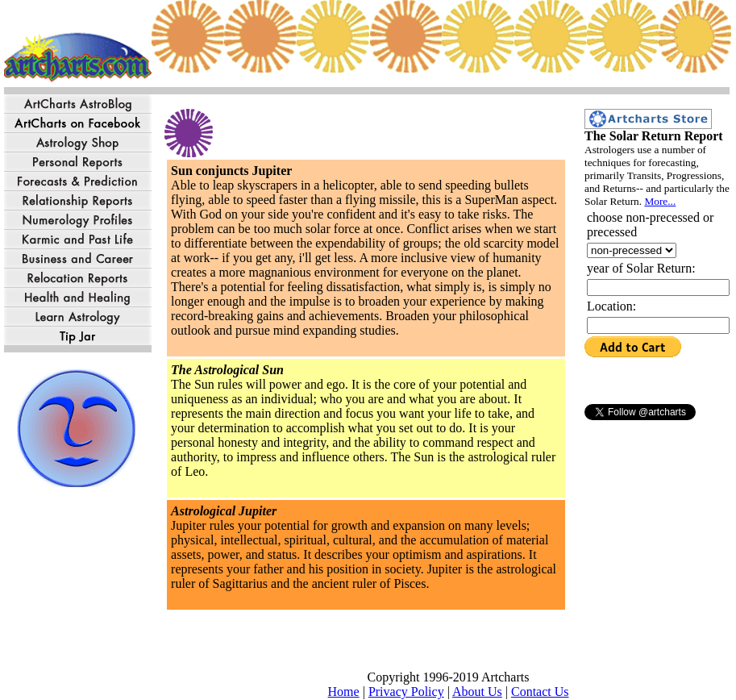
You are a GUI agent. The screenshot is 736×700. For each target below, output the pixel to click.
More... (660, 201)
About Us (477, 692)
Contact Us (540, 692)
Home (344, 692)
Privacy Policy (406, 692)
